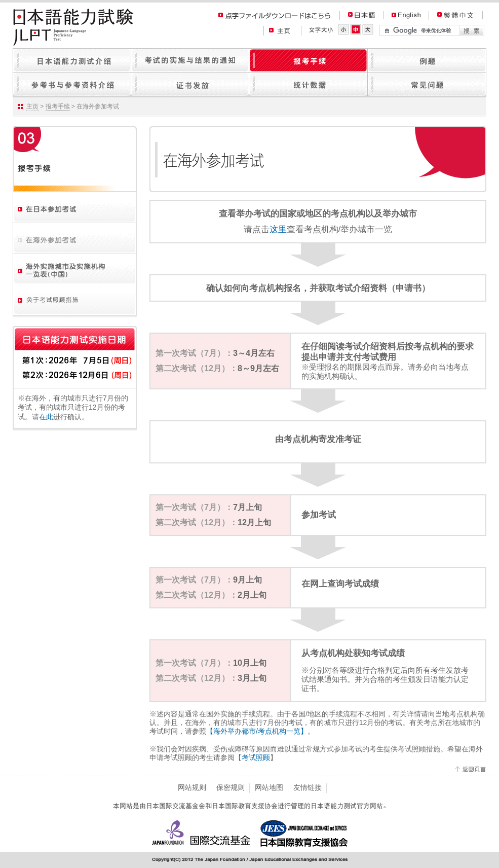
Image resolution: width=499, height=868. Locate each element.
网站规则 (192, 787)
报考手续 (58, 106)
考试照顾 (256, 757)
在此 (46, 417)
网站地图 (269, 787)
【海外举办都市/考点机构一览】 (257, 731)
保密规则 (231, 787)
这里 (278, 229)
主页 (32, 106)
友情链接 (308, 787)
